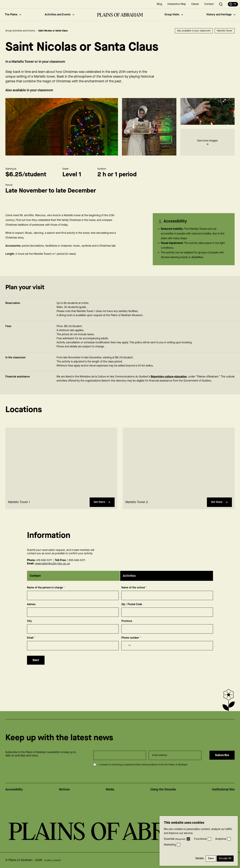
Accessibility (14, 789)
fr (233, 4)
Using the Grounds (163, 789)
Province (127, 628)
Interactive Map (177, 4)
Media (110, 789)
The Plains (13, 15)
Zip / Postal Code (132, 611)
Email (31, 645)
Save (211, 858)
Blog (159, 4)
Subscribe (222, 755)
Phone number (131, 645)
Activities (129, 583)
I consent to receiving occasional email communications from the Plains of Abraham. (143, 765)
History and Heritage (221, 15)
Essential (175, 839)
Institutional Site (223, 789)
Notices (64, 789)
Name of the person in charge (46, 594)
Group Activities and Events (22, 31)
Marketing (170, 845)
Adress (31, 611)
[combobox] (126, 652)
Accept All (225, 858)
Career (195, 4)
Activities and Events (59, 15)
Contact (209, 4)
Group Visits (174, 15)
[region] (61, 468)
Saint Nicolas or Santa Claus (53, 31)
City (29, 628)
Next (36, 667)
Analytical (221, 839)
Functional (200, 839)
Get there (102, 509)
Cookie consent (53, 860)
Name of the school (134, 594)
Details (200, 858)
